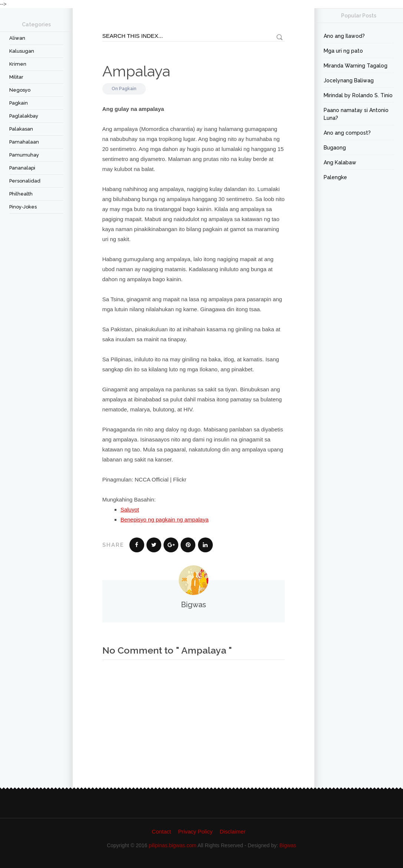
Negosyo (20, 90)
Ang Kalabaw (340, 162)
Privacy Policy (195, 831)
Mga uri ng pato (343, 51)
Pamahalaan (24, 142)
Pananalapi (22, 168)
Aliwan (17, 38)
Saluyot (130, 509)
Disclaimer (232, 831)
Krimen (18, 64)
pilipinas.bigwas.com (172, 845)
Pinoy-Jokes (23, 207)
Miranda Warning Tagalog (356, 66)
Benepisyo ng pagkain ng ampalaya (165, 520)
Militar (16, 77)
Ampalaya (136, 71)
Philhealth (21, 194)
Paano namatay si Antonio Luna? (356, 114)
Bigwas (288, 845)
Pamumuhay (24, 155)
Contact (162, 831)
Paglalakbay (24, 116)
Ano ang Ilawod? (344, 36)
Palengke (335, 177)
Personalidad (25, 181)
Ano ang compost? (347, 133)
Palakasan (21, 129)
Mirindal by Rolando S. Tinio (358, 95)
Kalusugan (22, 51)
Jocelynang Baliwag (349, 80)
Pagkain (19, 103)
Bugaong (335, 148)
